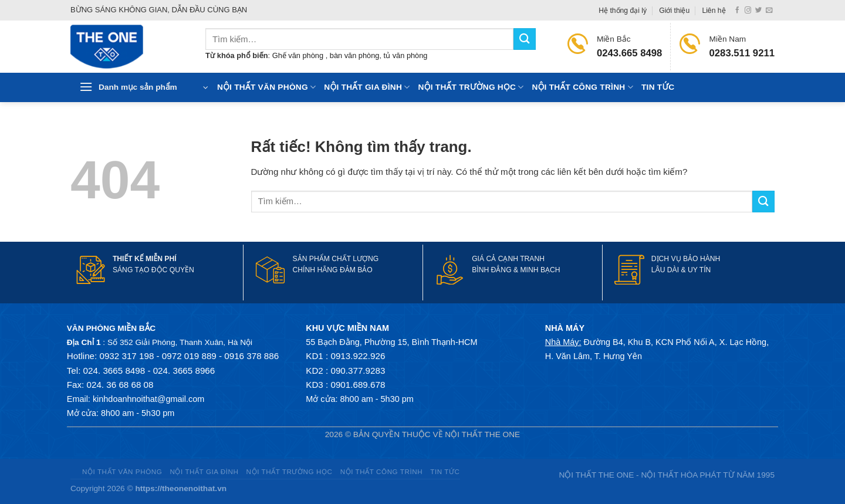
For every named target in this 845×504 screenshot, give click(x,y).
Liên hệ (714, 11)
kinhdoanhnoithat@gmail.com (148, 399)
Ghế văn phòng (299, 55)
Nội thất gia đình (367, 87)
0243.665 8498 (629, 53)
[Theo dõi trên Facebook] (737, 11)
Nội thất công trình (583, 87)
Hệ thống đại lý (623, 11)
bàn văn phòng (355, 55)
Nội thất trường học (471, 87)
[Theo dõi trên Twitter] (758, 11)
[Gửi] (525, 39)
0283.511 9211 (742, 53)
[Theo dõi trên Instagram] (748, 11)
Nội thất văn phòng (266, 87)
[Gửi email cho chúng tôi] (769, 11)
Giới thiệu (674, 11)
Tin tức (658, 87)
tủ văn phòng (406, 55)
